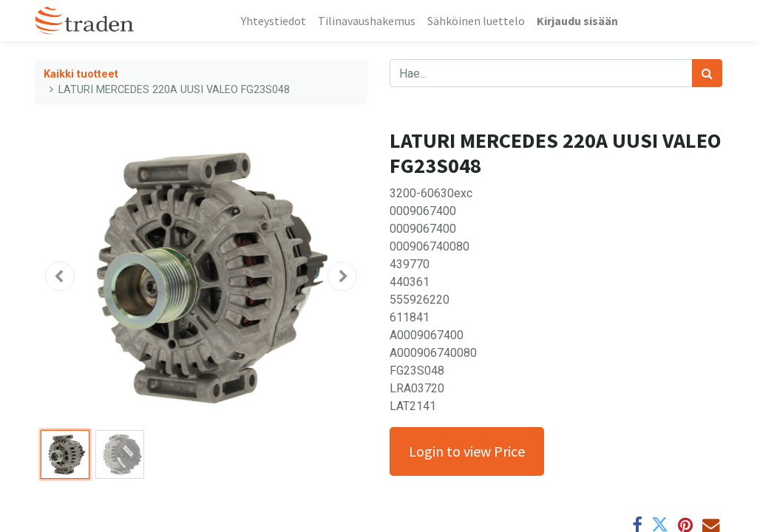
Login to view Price (467, 451)
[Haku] (707, 73)
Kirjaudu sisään (577, 21)
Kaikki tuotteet (81, 74)
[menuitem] (274, 21)
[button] (60, 276)
